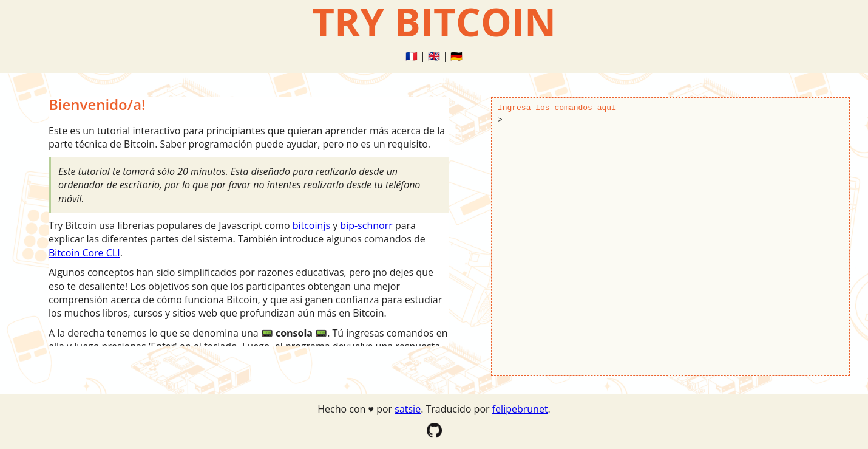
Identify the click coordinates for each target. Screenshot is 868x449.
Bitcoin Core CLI (84, 253)
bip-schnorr (366, 225)
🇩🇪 (456, 56)
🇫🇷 (412, 56)
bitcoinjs (311, 225)
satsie (408, 409)
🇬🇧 (434, 56)
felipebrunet (520, 409)
